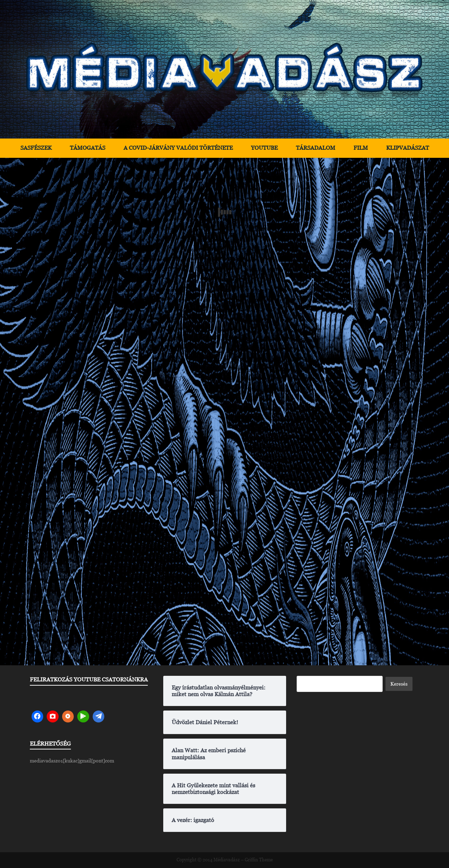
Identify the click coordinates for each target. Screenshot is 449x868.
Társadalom (316, 148)
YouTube (264, 148)
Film (361, 148)
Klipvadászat (408, 148)
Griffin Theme (259, 860)
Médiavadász (227, 860)
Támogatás (88, 148)
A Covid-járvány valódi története (178, 148)
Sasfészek (36, 148)
